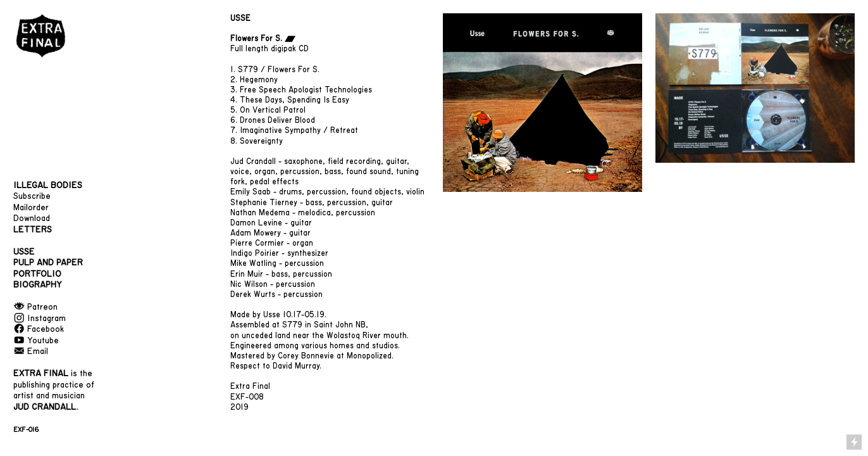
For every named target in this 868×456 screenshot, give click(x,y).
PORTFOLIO (37, 274)
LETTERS (33, 230)
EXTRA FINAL (41, 374)
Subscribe (32, 196)
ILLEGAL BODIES (48, 186)
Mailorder (31, 208)
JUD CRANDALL (45, 407)
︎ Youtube (36, 341)
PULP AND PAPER (48, 263)
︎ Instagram (40, 319)
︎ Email (31, 351)
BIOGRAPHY (38, 285)
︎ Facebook (39, 329)
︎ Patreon (35, 307)
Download (32, 218)
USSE (240, 18)
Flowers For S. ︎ (263, 39)
